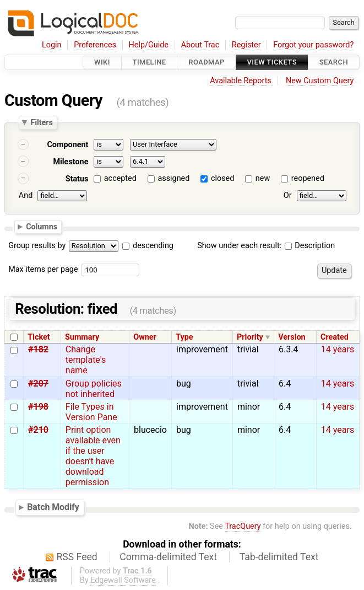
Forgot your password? (313, 45)
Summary (82, 337)
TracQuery (243, 526)
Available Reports (241, 81)
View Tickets (272, 62)
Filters (41, 122)
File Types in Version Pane (91, 412)
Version (292, 337)
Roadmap (207, 62)
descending (153, 246)
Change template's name (86, 360)
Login (52, 45)
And (26, 195)
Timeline (150, 62)
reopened (308, 178)
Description (310, 246)
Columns (42, 227)
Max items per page (43, 269)
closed (222, 178)
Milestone (70, 162)
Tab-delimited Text (279, 557)
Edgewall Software (123, 580)
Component (67, 145)
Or (288, 195)
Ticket (39, 337)
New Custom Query (320, 81)
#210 (38, 430)
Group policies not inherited (94, 389)
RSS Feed (77, 557)
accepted (120, 178)
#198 (38, 407)
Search (334, 62)
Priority (250, 337)
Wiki (102, 62)
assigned (173, 178)
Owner (145, 337)
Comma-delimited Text (168, 557)
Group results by (37, 246)
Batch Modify (53, 508)
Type (184, 337)
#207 (38, 383)
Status (77, 179)
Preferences (95, 45)
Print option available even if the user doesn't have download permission (93, 456)
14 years (338, 349)
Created (335, 337)
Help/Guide (149, 45)
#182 (38, 349)
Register (246, 45)
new (263, 178)
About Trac (200, 45)
